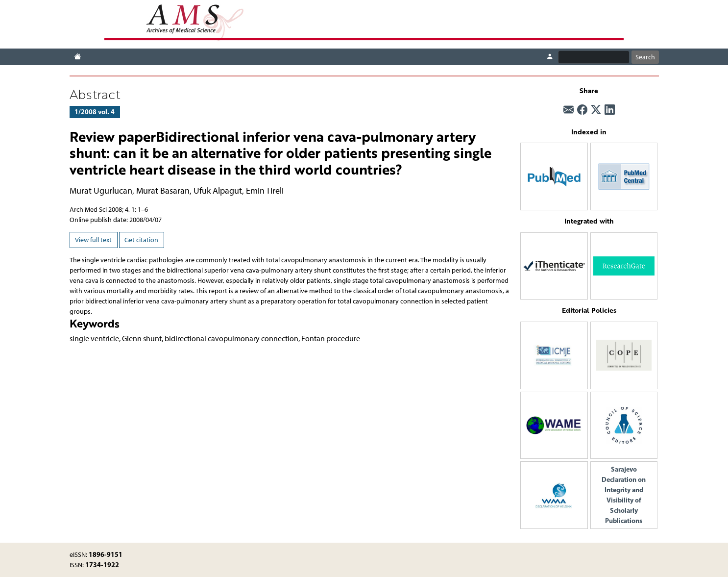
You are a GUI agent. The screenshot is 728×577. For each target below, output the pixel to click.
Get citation (141, 240)
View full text (93, 240)
